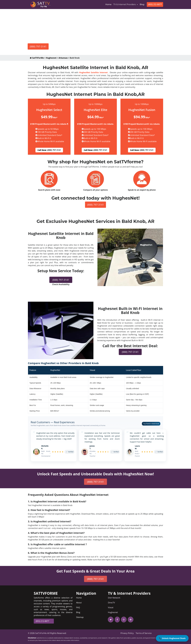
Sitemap (80, 617)
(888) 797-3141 (38, 46)
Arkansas (63, 58)
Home (109, 4)
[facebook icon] (117, 620)
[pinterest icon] (130, 620)
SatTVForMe (37, 58)
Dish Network (114, 598)
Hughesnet (51, 58)
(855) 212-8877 (155, 4)
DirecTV (111, 603)
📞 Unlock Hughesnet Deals (172, 638)
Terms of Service (144, 633)
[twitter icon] (111, 620)
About (79, 603)
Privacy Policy (127, 633)
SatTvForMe (41, 633)
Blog (142, 4)
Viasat (111, 607)
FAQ (78, 607)
